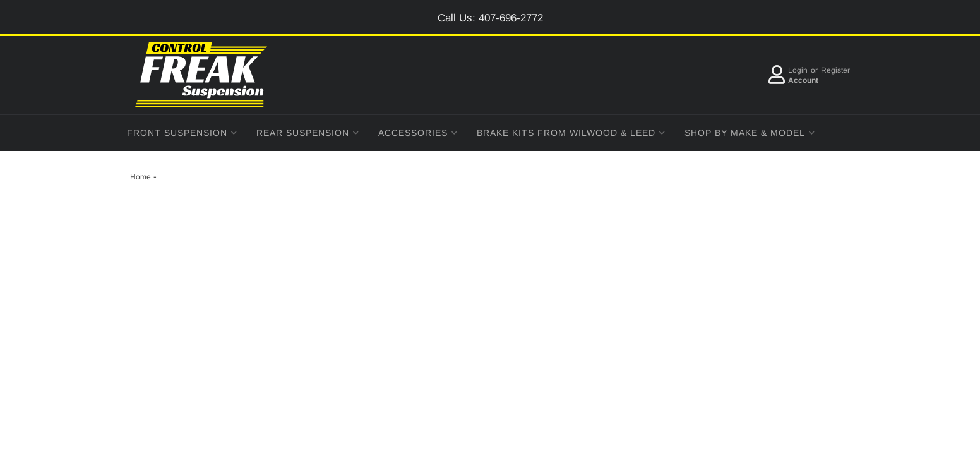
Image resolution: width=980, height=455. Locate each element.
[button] (182, 133)
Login (798, 70)
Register (835, 70)
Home (140, 177)
